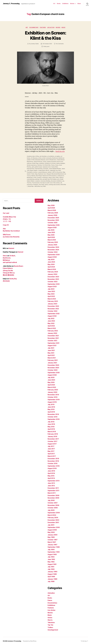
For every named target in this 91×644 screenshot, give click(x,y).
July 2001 (51, 524)
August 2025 (52, 226)
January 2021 (52, 362)
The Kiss (29, 182)
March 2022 (52, 327)
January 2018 (53, 435)
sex (63, 180)
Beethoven (55, 158)
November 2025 (53, 219)
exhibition (42, 163)
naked (50, 177)
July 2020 (51, 376)
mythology (45, 177)
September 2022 (54, 313)
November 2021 (53, 337)
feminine (40, 165)
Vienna (46, 184)
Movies (72, 4)
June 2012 (51, 485)
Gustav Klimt (54, 167)
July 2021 (51, 347)
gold (33, 167)
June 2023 (51, 290)
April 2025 (51, 236)
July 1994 (51, 548)
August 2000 (52, 529)
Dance (50, 599)
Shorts (50, 619)
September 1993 (54, 551)
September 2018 (54, 418)
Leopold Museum (42, 172)
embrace (29, 163)
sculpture (38, 180)
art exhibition (51, 156)
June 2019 (51, 406)
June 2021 (51, 349)
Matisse (33, 175)
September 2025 (54, 224)
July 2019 (51, 403)
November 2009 (53, 497)
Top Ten (50, 624)
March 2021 (52, 357)
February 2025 (53, 241)
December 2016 (53, 458)
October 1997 (53, 539)
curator (44, 161)
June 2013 (51, 482)
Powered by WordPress (30, 640)
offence (61, 177)
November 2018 (53, 413)
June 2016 (51, 470)
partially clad (46, 178)
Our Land (6, 212)
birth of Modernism (51, 160)
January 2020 (53, 391)
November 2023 (53, 278)
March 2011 (52, 492)
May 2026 (51, 204)
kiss (57, 170)
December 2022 (53, 305)
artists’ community (47, 158)
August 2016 (52, 467)
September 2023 (54, 283)
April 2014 (51, 477)
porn (58, 178)
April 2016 (51, 472)
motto (35, 177)
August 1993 (52, 553)
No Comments (60, 44)
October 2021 (53, 340)
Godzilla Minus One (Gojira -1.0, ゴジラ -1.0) (10, 218)
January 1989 (53, 578)
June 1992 (51, 558)
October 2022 (53, 310)
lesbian (49, 172)
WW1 (44, 185)
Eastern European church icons (55, 161)
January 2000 (53, 534)
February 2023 (53, 300)
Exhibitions (65, 4)
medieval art (61, 175)
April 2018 (51, 428)
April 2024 (51, 266)
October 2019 (53, 396)
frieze (57, 165)
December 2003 (53, 519)
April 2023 (51, 295)
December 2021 (53, 335)
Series (50, 617)
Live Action (51, 27)
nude (53, 177)
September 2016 (54, 465)
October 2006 (53, 507)
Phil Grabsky (53, 178)
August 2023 (52, 285)
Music (79, 4)
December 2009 (53, 494)
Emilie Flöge (35, 163)
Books (59, 4)
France (53, 165)
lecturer (35, 172)
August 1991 (52, 563)
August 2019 (52, 401)
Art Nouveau (34, 158)
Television (51, 621)
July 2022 (51, 317)
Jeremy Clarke (35, 44)
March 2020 (52, 386)
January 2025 (53, 244)
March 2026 (52, 209)
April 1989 (51, 575)
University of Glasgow (33, 184)
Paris (41, 178)
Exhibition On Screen (50, 163)
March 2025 (52, 239)
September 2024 (54, 254)
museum (39, 177)
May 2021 (51, 352)
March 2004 (52, 514)
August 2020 (52, 374)
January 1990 (53, 571)
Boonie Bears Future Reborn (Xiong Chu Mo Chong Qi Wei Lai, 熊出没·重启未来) (13, 269)
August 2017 (52, 443)
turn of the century (55, 182)
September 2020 (54, 372)
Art (54, 4)
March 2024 (52, 268)
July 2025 (51, 229)
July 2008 (51, 499)
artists (40, 158)
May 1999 (51, 536)
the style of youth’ (45, 182)
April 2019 (51, 411)
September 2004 (54, 512)
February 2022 (53, 330)
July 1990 (51, 568)
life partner (59, 172)
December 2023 (53, 276)
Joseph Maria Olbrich (44, 170)
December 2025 (53, 217)
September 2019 (54, 399)
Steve (5, 255)
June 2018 (51, 423)
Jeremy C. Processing (11, 4)
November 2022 (53, 308)
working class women (54, 184)
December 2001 (53, 521)
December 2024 (53, 246)
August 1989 (52, 573)
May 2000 (51, 531)
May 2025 (51, 234)
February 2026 (53, 212)
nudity (57, 177)
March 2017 (52, 455)
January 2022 (53, 332)
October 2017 (53, 440)
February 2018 (53, 433)
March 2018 (52, 431)
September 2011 (53, 490)
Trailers (50, 626)
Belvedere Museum (40, 160)
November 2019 (53, 394)
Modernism (30, 177)
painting (37, 178)
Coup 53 (6, 224)
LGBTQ (54, 172)
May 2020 (51, 381)
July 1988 (51, 580)
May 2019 (51, 408)
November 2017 (53, 438)
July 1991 (51, 566)
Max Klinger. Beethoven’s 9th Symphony (46, 175)
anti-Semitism (43, 156)
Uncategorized (53, 629)
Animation (51, 592)
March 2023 (52, 298)
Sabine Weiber (31, 180)
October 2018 (53, 416)
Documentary (34, 27)
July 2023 (51, 288)
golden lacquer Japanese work (43, 167)
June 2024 (51, 261)
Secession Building (45, 180)
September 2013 (54, 480)
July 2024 (51, 258)
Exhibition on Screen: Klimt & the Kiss (45, 35)
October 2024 (53, 251)
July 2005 (51, 509)
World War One (39, 185)
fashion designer (61, 163)
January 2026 (53, 214)
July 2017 (51, 445)
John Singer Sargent (32, 170)
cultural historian (38, 161)
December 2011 (53, 487)
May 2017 (51, 450)
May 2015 (51, 475)
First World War (46, 165)
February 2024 (53, 271)
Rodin (62, 178)
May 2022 (51, 322)
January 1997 (53, 544)
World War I (31, 185)
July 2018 (51, 421)
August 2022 (52, 315)
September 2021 (54, 342)
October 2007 (53, 502)
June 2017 (51, 448)
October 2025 (53, 222)
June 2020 (51, 379)
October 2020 (53, 369)
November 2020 (53, 367)
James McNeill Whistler (55, 168)
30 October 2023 (47, 44)
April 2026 (51, 207)
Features (43, 27)
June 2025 (51, 231)
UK (61, 182)
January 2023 (53, 303)
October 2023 (53, 281)
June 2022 (51, 320)
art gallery (57, 156)
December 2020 (53, 364)
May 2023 (51, 293)
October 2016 (53, 462)
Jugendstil (52, 170)
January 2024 (53, 273)
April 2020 (51, 384)
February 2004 (53, 517)
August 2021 (52, 344)
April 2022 (51, 325)
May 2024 (51, 263)
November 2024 (53, 249)
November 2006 (53, 504)
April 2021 (51, 354)
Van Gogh (41, 184)
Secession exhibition (56, 180)
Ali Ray (37, 156)
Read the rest (60, 151)
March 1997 (52, 541)
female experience (32, 165)
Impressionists (39, 168)
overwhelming (31, 178)
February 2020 (53, 389)
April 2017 (51, 453)
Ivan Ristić (46, 168)
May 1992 (51, 561)
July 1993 (51, 556)
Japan (63, 168)
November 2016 (53, 460)
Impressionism (31, 168)
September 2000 (54, 526)
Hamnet (11, 247)
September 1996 (54, 546)
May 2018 (51, 426)
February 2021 (53, 359)
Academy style (31, 156)
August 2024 (52, 256)
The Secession (36, 182)
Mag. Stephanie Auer (40, 173)
